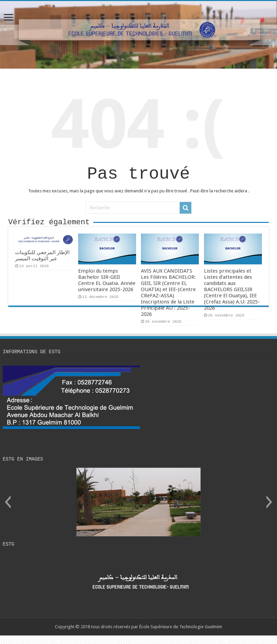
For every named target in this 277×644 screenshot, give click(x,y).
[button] (8, 510)
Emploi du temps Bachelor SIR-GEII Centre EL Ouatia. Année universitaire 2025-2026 (107, 286)
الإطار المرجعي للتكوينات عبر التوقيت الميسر (42, 261)
